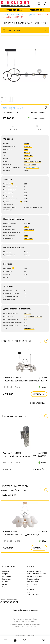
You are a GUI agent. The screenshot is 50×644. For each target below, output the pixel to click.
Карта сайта (7, 587)
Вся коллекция (40, 403)
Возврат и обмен (34, 579)
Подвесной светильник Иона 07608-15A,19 (25, 381)
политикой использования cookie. (26, 626)
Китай (20, 108)
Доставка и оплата (34, 571)
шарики (31, 328)
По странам (7, 576)
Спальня (31, 316)
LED (26, 184)
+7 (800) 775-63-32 (14, 10)
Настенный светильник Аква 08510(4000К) (24, 456)
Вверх (26, 238)
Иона (26, 149)
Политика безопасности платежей (25, 610)
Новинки (6, 582)
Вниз (31, 238)
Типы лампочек (33, 595)
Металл (27, 164)
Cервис (31, 567)
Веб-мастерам (33, 582)
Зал (26, 316)
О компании (9, 567)
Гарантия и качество (35, 576)
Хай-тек (27, 158)
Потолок (27, 313)
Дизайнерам (32, 584)
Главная (5, 14)
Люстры (22, 14)
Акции (5, 584)
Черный (38, 161)
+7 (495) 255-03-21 (37, 10)
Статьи (30, 592)
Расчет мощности (33, 167)
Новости (31, 589)
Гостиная (38, 316)
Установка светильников (36, 574)
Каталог (13, 14)
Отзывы (30, 587)
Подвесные (32, 14)
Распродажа (7, 579)
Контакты (6, 571)
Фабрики (6, 574)
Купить (39, 394)
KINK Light (9, 108)
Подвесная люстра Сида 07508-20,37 (22, 534)
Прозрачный (29, 161)
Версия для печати (46, 108)
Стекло (33, 164)
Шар (26, 235)
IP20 (26, 319)
